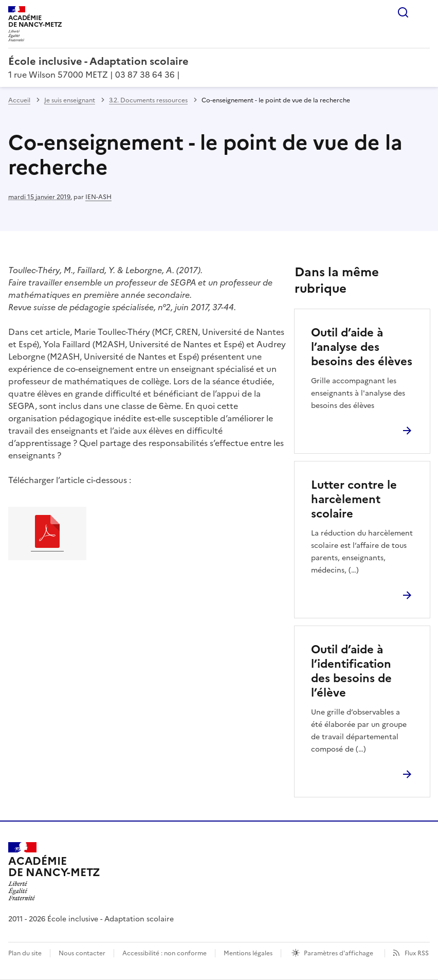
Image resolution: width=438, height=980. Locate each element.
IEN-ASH (98, 197)
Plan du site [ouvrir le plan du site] (25, 953)
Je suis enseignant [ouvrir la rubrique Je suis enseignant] (70, 100)
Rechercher (403, 12)
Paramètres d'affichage (339, 953)
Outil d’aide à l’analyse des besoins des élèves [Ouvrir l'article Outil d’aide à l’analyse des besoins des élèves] (362, 347)
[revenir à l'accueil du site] (219, 61)
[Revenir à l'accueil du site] (54, 871)
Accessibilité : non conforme (165, 953)
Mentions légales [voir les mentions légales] (248, 953)
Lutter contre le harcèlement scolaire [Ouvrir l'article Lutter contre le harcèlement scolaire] (354, 499)
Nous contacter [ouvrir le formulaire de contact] (82, 953)
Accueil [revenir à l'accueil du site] (19, 100)
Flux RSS (417, 953)
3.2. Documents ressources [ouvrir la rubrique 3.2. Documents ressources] (148, 100)
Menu (424, 12)
